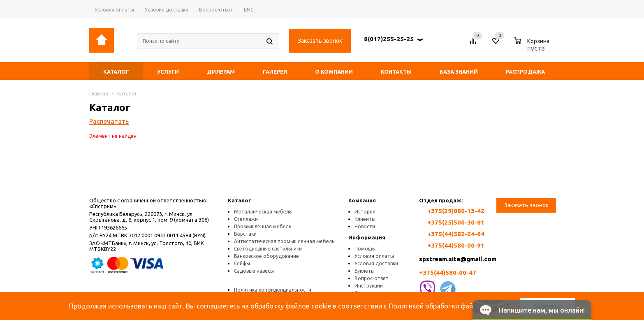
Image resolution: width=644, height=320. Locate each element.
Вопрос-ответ (372, 278)
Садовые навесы (254, 271)
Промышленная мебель (263, 226)
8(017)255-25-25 (389, 39)
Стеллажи (246, 219)
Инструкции (369, 286)
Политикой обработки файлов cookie (447, 306)
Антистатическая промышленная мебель (284, 241)
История (365, 212)
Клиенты (365, 219)
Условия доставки (376, 263)
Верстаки (245, 234)
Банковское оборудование (266, 256)
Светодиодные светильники (268, 249)
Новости (365, 226)
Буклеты (365, 271)
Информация (367, 237)
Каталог (240, 200)
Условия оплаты (374, 256)
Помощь (365, 249)
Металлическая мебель (263, 212)
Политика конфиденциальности (273, 290)
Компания (362, 200)
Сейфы (242, 263)
